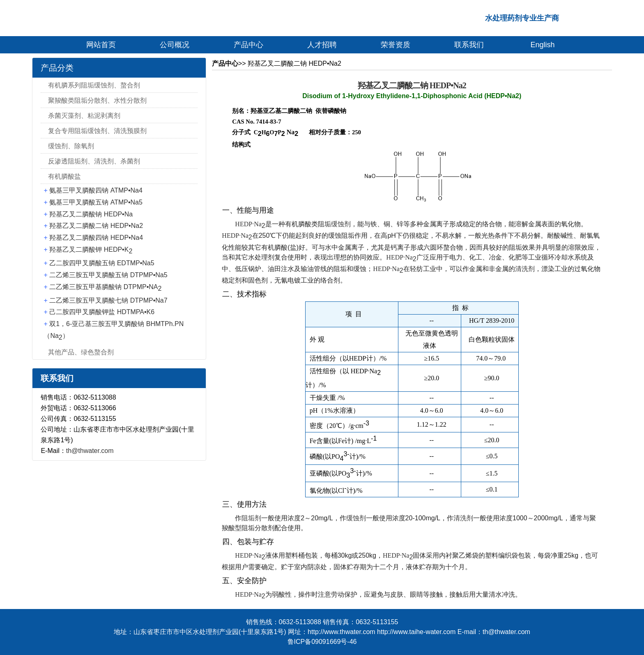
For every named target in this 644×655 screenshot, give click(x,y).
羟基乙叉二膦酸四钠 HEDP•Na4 (96, 238)
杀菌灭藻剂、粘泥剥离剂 (84, 116)
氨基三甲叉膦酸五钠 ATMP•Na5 (96, 202)
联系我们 (469, 45)
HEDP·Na (250, 224)
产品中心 (248, 45)
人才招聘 (322, 45)
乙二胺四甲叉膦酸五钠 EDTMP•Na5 (102, 263)
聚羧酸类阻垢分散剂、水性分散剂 (97, 100)
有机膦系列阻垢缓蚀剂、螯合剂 (94, 85)
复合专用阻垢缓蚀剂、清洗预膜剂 (97, 131)
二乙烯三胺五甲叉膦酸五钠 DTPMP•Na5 (108, 275)
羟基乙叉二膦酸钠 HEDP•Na (91, 214)
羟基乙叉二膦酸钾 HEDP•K (91, 249)
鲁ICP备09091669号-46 (322, 642)
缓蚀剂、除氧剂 (71, 146)
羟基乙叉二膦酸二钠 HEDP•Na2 (96, 226)
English (543, 45)
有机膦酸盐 (64, 176)
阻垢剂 (251, 518)
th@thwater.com (90, 451)
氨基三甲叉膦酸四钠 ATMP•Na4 (96, 190)
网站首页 (101, 45)
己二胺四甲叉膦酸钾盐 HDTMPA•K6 (102, 312)
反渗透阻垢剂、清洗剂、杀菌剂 (94, 161)
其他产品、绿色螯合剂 (81, 352)
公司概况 (175, 45)
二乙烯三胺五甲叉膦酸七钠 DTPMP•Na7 (108, 300)
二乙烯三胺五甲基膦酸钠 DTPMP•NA (105, 287)
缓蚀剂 (341, 224)
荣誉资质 (396, 45)
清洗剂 (525, 269)
